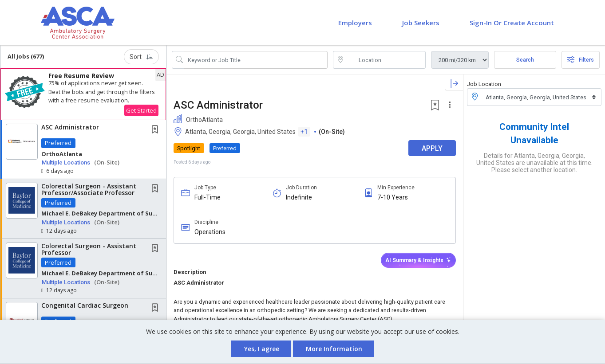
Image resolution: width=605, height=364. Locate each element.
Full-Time (208, 197)
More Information (334, 349)
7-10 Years (393, 197)
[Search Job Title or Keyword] (256, 60)
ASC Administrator (70, 127)
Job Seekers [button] (421, 23)
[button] (83, 94)
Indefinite (299, 197)
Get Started (141, 110)
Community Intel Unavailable (534, 133)
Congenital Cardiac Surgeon (85, 305)
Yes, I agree (262, 349)
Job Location (484, 84)
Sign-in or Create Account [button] (512, 23)
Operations (210, 232)
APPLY (432, 148)
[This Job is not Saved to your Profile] (157, 130)
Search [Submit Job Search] (525, 60)
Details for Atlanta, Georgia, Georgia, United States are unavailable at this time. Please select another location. (534, 163)
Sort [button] (141, 57)
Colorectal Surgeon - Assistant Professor (89, 249)
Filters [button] (581, 60)
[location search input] (386, 60)
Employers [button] (355, 23)
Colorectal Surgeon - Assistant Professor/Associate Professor (89, 189)
